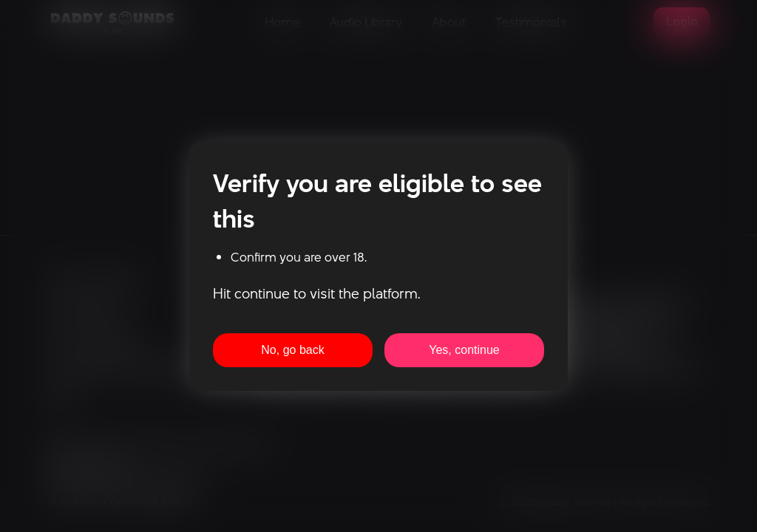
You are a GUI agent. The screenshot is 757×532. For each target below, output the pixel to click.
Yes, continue (464, 350)
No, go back (292, 350)
